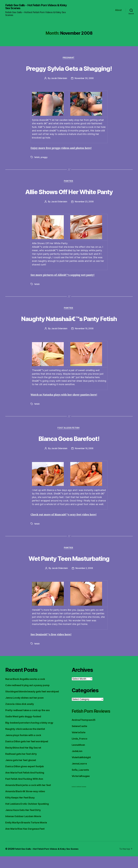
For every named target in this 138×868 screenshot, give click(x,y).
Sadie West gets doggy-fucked (23, 728)
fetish (37, 158)
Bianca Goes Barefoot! (69, 449)
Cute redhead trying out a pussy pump (27, 697)
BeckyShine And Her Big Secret (23, 759)
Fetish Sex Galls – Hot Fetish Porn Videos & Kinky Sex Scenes (49, 860)
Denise (81, 622)
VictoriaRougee (81, 788)
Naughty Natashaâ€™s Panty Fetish (69, 324)
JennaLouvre (79, 775)
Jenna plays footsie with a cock (23, 747)
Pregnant (69, 59)
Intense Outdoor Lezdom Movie (23, 828)
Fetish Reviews (84, 798)
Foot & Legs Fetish (69, 439)
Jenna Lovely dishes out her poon (24, 709)
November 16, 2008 (84, 460)
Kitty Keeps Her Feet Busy (20, 809)
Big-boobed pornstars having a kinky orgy (29, 734)
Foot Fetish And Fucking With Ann (24, 791)
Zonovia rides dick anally (20, 716)
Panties (69, 182)
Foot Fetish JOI (74, 798)
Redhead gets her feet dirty (21, 766)
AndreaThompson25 (84, 732)
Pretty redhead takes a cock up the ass (28, 722)
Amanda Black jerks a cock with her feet (28, 797)
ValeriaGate (79, 744)
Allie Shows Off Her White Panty (69, 192)
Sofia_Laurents (80, 782)
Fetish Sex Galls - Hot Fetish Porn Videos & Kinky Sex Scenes (36, 7)
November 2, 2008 (85, 580)
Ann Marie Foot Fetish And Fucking (25, 784)
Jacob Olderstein (59, 79)
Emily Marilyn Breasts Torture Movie (26, 834)
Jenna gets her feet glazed (21, 772)
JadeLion (77, 763)
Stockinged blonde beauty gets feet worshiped (32, 703)
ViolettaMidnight (81, 769)
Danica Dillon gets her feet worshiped (27, 753)
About (118, 10)
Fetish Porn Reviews (96, 722)
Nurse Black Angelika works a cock (25, 691)
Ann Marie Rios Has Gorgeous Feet (25, 840)
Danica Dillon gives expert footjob (25, 778)
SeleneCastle (79, 738)
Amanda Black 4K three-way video (25, 803)
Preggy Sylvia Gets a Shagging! (69, 69)
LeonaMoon (78, 757)
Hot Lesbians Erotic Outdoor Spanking (27, 815)
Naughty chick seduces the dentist (25, 741)
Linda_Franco (79, 750)
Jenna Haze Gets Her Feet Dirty (23, 822)
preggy (44, 158)
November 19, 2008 (84, 340)
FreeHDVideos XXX (79, 798)
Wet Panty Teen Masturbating (69, 569)
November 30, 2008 (84, 79)
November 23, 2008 (84, 203)
